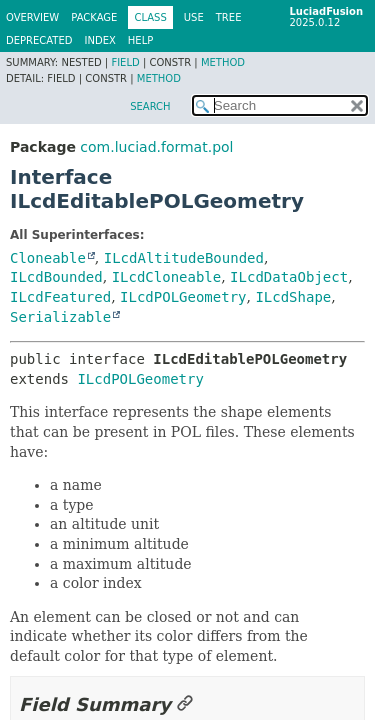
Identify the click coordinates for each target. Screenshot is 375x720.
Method (223, 62)
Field (125, 62)
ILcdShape (293, 297)
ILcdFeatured (60, 297)
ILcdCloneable (167, 277)
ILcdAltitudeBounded (184, 258)
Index (100, 40)
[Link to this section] (185, 704)
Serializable (60, 317)
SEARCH (150, 106)
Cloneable (48, 258)
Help (140, 40)
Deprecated (39, 40)
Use (194, 17)
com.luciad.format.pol (156, 147)
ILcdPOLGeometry (183, 297)
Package (94, 17)
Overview (32, 17)
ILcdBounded (56, 277)
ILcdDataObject (289, 277)
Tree (229, 17)
